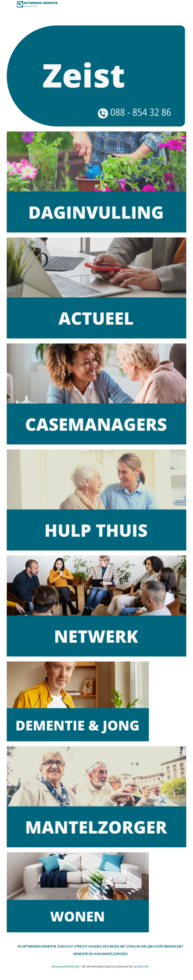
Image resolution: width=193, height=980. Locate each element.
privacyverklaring (65, 966)
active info (141, 966)
